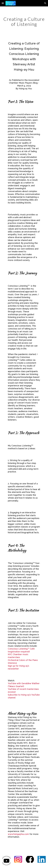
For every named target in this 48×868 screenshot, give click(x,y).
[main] (24, 22)
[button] (3, 3)
